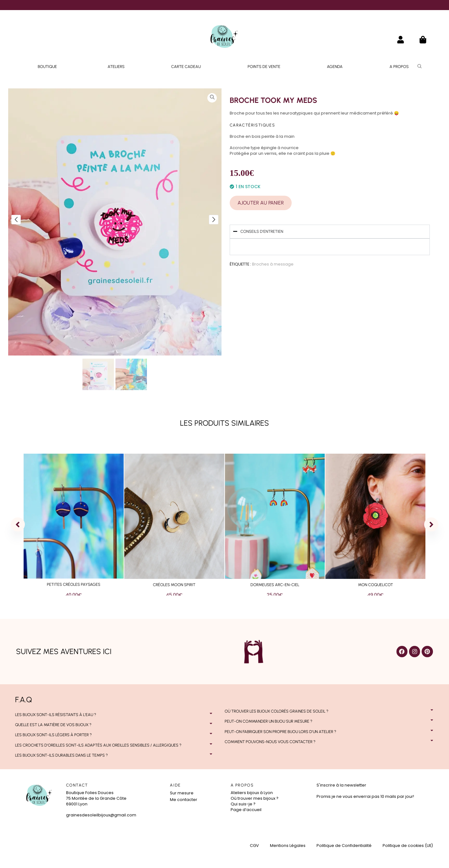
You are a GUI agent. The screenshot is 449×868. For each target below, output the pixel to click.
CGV (254, 846)
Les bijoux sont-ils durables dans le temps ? (61, 755)
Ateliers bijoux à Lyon (252, 793)
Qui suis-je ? (243, 804)
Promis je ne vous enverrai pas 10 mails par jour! (365, 796)
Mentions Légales (288, 846)
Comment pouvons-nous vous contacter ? (270, 742)
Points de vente (264, 67)
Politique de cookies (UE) (408, 846)
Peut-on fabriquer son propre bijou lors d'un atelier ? (280, 732)
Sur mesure (182, 793)
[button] (115, 715)
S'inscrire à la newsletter (341, 785)
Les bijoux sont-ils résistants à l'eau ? (56, 715)
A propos (399, 67)
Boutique (47, 67)
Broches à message (273, 264)
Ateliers (116, 67)
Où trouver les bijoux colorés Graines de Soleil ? (276, 711)
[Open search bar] (421, 66)
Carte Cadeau (186, 67)
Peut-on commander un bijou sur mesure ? (268, 721)
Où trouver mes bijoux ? (255, 798)
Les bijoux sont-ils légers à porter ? (53, 735)
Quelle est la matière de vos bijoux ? (53, 725)
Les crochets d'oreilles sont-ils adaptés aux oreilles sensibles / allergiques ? (98, 745)
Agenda (335, 67)
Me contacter (184, 800)
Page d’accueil (246, 810)
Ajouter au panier (261, 203)
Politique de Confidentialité (344, 846)
